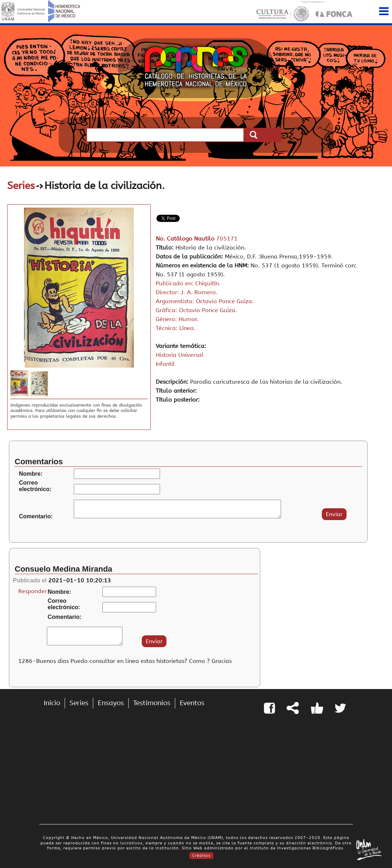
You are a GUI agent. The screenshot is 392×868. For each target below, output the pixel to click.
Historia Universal (180, 355)
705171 (227, 239)
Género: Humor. (177, 319)
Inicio (52, 703)
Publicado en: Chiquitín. (188, 283)
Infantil (165, 364)
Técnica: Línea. (176, 328)
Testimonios (152, 703)
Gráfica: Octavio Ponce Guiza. (196, 310)
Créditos (201, 856)
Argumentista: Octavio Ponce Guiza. (205, 301)
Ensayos (111, 703)
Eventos (192, 703)
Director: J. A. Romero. (187, 292)
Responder (33, 591)
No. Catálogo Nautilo (186, 239)
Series (21, 186)
